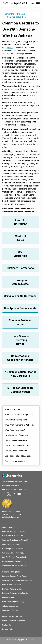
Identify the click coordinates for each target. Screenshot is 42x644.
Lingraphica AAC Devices (12, 616)
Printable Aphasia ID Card (12, 589)
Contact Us (6, 625)
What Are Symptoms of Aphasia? (19, 425)
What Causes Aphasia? (15, 430)
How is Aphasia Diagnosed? (17, 435)
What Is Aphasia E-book (12, 585)
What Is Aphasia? (9, 527)
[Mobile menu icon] (38, 3)
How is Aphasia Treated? (16, 451)
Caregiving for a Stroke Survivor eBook (17, 580)
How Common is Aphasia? (17, 420)
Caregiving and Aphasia (15, 14)
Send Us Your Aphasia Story (13, 602)
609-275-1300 (21, 490)
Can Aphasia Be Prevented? (17, 440)
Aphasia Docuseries (10, 606)
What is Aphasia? (12, 409)
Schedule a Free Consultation (14, 621)
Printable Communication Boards (15, 593)
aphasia (10, 48)
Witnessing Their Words (12, 610)
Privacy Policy (8, 629)
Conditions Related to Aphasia (18, 456)
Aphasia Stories (8, 597)
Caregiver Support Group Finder (15, 576)
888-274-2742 (8, 490)
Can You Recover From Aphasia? (19, 446)
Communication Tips (16, 17)
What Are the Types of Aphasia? (19, 415)
